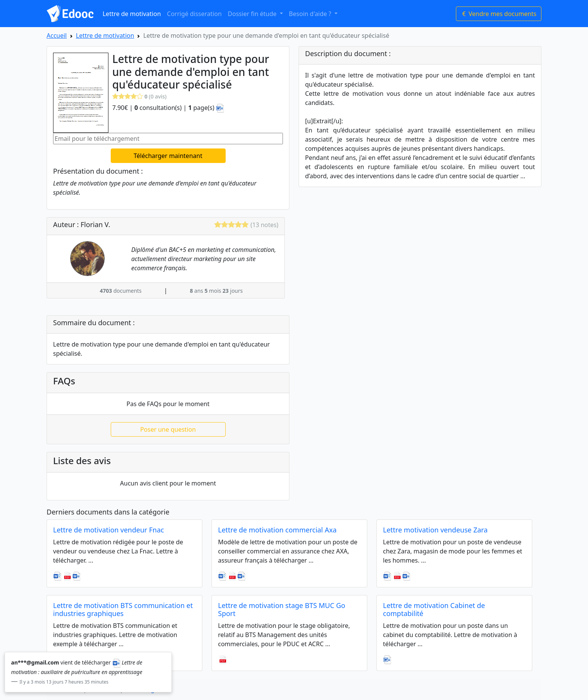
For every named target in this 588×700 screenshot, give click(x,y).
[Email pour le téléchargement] (168, 139)
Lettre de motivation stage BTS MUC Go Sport (282, 610)
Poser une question (168, 429)
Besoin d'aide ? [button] (311, 14)
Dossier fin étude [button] (253, 14)
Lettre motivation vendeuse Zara (435, 530)
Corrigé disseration (194, 14)
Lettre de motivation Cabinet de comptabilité (434, 610)
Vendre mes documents (499, 14)
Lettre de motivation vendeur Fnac (108, 530)
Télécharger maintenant (168, 156)
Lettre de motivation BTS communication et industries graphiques (123, 610)
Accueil (57, 35)
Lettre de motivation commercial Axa (277, 530)
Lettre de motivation (132, 14)
